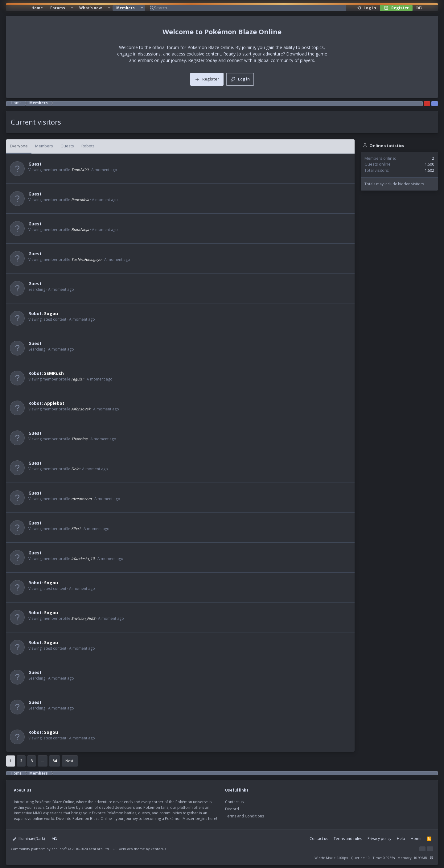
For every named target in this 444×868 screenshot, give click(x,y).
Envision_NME (83, 618)
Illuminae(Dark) (29, 839)
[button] (72, 8)
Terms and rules (348, 839)
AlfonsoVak (81, 409)
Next (69, 761)
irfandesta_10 (83, 559)
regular (78, 379)
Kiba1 (76, 529)
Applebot (54, 403)
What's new (90, 8)
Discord (232, 809)
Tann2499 (80, 170)
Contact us (234, 802)
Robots (88, 146)
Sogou (51, 313)
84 (55, 761)
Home (37, 8)
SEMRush (54, 373)
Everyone (19, 146)
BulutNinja (80, 230)
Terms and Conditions (245, 816)
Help (401, 839)
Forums (58, 8)
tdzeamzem (81, 499)
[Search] (250, 8)
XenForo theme (132, 849)
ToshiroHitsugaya (86, 259)
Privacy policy (379, 839)
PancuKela (80, 200)
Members (125, 8)
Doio (75, 469)
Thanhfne (79, 439)
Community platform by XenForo (60, 849)
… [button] (43, 761)
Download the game (307, 54)
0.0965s (389, 858)
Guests (67, 146)
